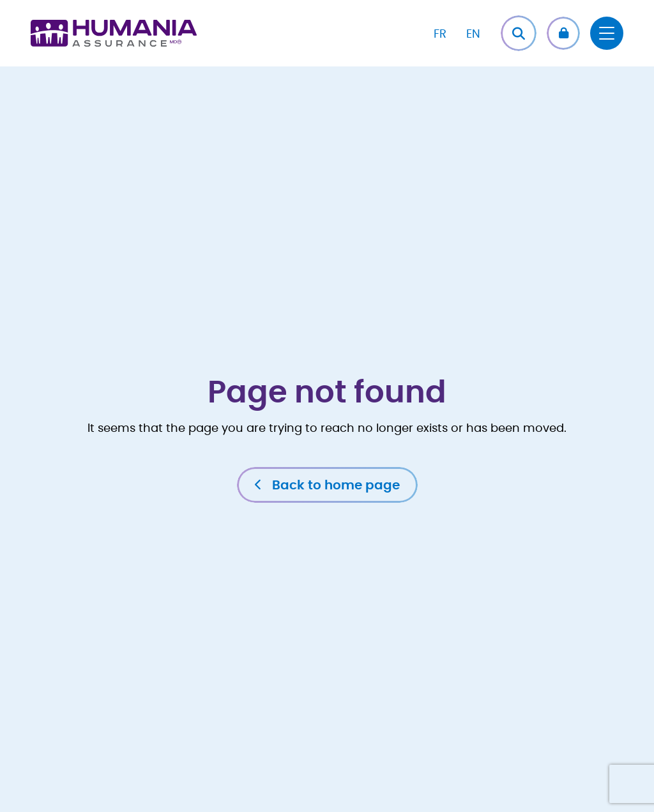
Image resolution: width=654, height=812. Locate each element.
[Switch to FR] (440, 33)
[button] (563, 33)
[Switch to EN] (473, 33)
